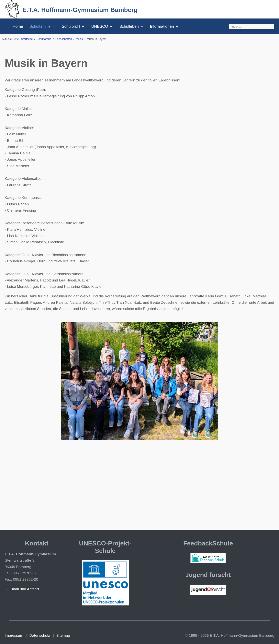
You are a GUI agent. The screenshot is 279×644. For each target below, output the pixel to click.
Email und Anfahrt (24, 589)
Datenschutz (40, 635)
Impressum (14, 635)
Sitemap (63, 635)
